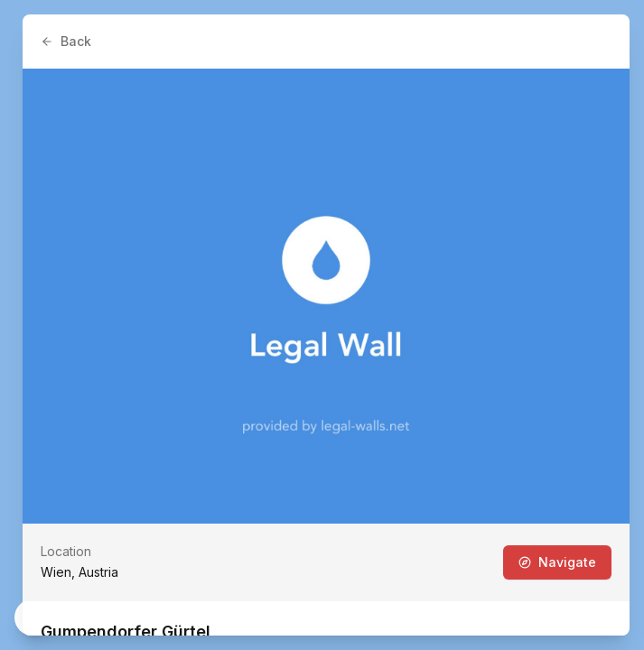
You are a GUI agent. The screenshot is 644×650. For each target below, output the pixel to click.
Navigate (557, 562)
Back (66, 41)
